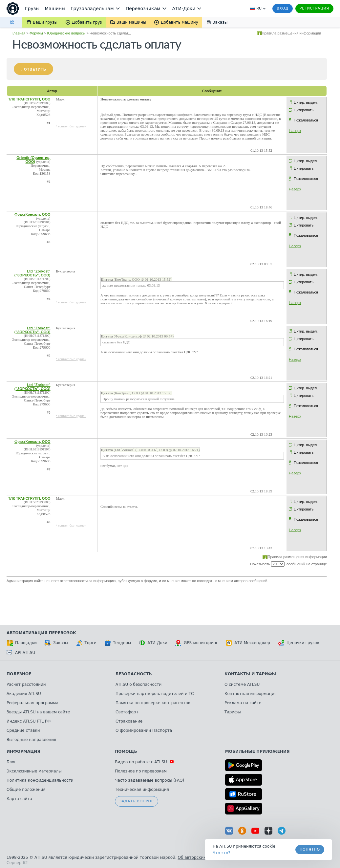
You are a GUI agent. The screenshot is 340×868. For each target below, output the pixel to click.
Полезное (19, 674)
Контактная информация (251, 694)
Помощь (126, 751)
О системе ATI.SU (242, 684)
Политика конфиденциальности (40, 780)
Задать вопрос (137, 801)
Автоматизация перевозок (41, 633)
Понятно (310, 849)
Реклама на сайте (243, 703)
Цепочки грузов (299, 643)
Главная (18, 33)
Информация (23, 751)
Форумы (36, 33)
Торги (86, 643)
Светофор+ (127, 712)
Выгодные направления (31, 740)
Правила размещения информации (292, 33)
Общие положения (26, 790)
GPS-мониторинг (197, 643)
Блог (11, 762)
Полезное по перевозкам (141, 771)
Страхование (129, 721)
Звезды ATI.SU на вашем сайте (38, 712)
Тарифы (233, 712)
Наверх (295, 131)
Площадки (22, 643)
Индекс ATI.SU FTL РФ (29, 721)
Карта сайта (19, 799)
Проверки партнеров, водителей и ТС (155, 694)
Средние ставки (23, 730)
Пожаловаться (306, 120)
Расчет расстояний (26, 684)
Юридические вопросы (66, 33)
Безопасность (134, 674)
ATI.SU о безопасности (138, 684)
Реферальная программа (32, 703)
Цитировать (304, 110)
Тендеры (118, 643)
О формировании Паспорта (144, 730)
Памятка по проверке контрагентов (153, 703)
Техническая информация (142, 790)
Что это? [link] (222, 853)
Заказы (56, 643)
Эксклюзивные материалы (34, 771)
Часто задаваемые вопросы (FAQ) (149, 780)
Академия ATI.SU (24, 694)
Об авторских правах (200, 857)
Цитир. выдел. (306, 102)
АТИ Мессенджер (248, 643)
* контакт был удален (71, 126)
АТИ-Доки (153, 643)
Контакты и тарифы (250, 674)
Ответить (35, 69)
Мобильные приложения (257, 751)
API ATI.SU (21, 653)
